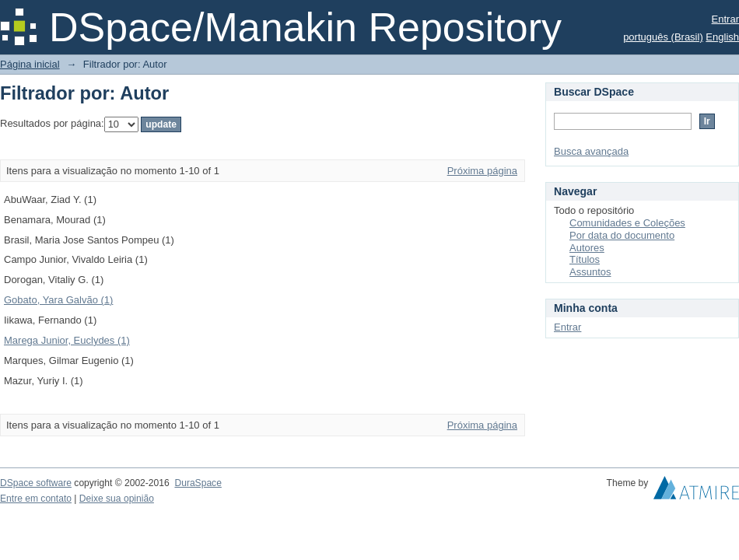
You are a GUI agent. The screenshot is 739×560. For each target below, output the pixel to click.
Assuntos (590, 272)
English (722, 37)
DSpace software (36, 483)
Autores (587, 248)
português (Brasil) (663, 37)
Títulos (585, 259)
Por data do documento (622, 235)
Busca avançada (591, 151)
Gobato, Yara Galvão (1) (58, 300)
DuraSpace (198, 483)
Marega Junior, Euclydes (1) (67, 340)
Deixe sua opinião (117, 499)
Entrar (725, 19)
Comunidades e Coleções (627, 223)
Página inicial (30, 64)
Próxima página (482, 171)
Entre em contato (36, 499)
